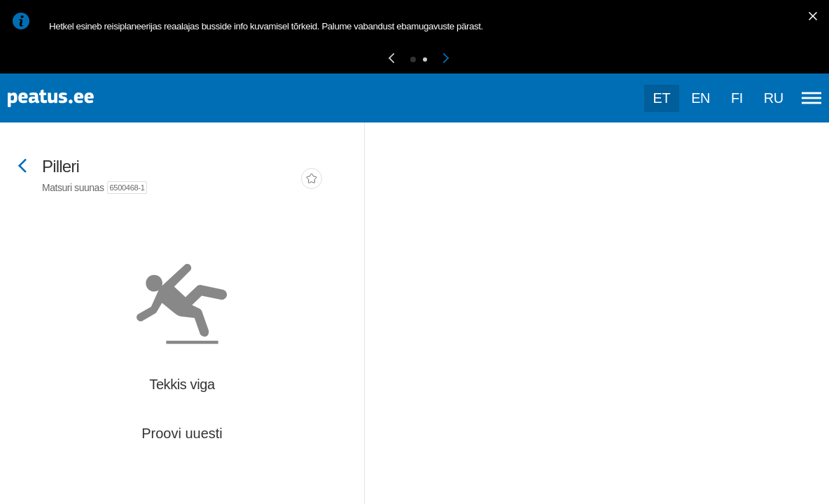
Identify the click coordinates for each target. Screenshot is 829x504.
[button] (391, 59)
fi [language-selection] (737, 98)
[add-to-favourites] (312, 180)
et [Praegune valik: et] (662, 98)
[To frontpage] (81, 98)
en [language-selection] (701, 98)
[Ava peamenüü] (811, 98)
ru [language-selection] (774, 98)
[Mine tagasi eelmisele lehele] (22, 167)
